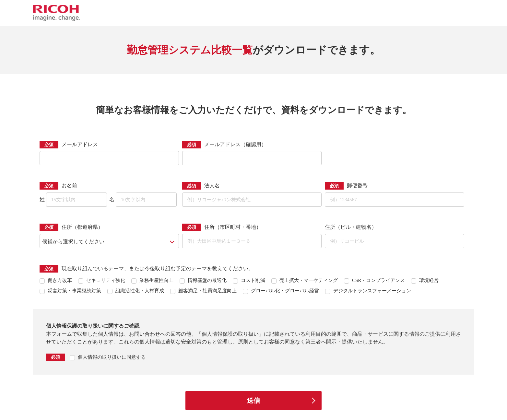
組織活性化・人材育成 (140, 291)
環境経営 (429, 280)
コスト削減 (253, 280)
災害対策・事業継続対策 (74, 291)
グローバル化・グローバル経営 (285, 291)
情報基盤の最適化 (207, 280)
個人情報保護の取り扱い (75, 326)
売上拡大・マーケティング (309, 280)
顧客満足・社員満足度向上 (207, 291)
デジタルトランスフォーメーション (372, 291)
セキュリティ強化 (106, 280)
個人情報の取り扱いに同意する (112, 357)
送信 (253, 401)
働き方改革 (60, 280)
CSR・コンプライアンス (378, 280)
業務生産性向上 (156, 280)
